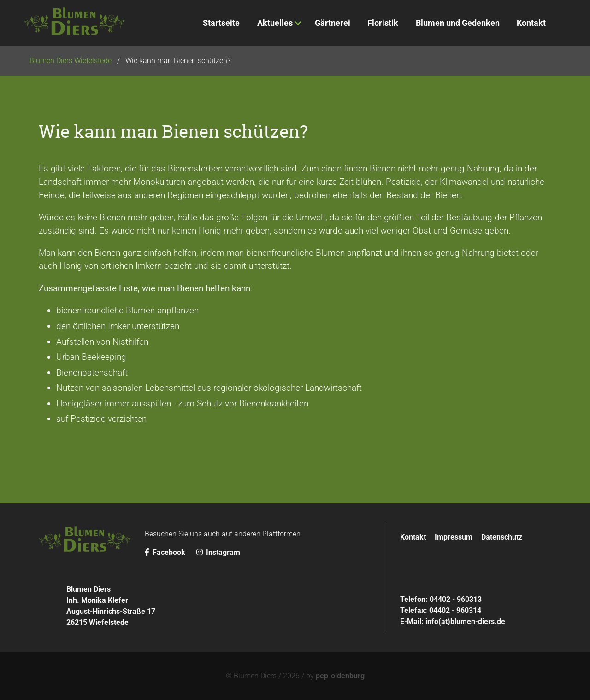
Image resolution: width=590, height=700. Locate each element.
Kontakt (413, 537)
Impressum (454, 537)
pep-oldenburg (340, 676)
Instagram (218, 552)
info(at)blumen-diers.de (465, 621)
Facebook (166, 552)
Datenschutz (502, 537)
